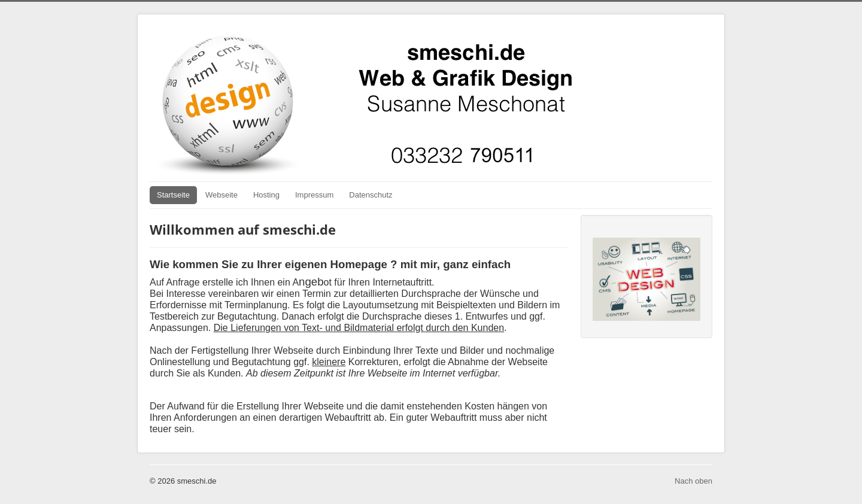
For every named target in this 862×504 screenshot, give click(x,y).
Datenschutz (371, 195)
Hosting (266, 195)
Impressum (314, 195)
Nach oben (693, 481)
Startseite (173, 195)
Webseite (221, 195)
